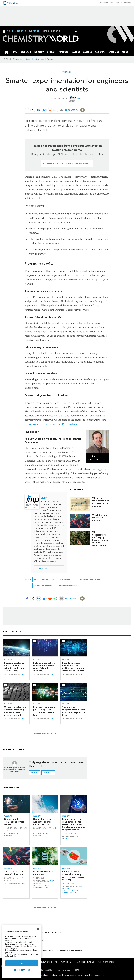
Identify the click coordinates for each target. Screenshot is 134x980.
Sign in (35, 773)
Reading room (38, 59)
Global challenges (106, 962)
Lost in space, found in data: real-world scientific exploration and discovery (15, 667)
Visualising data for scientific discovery (100, 518)
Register (21, 31)
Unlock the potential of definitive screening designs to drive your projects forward (16, 711)
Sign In (10, 31)
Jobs (28, 59)
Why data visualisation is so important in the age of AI (101, 502)
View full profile (41, 569)
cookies (104, 975)
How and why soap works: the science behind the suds (42, 822)
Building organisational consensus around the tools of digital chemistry (44, 667)
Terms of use (48, 950)
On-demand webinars (69, 586)
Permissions (76, 950)
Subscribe (34, 31)
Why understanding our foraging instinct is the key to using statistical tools (101, 539)
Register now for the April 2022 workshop (67, 163)
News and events (49, 962)
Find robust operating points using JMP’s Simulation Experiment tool (45, 711)
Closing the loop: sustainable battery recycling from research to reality (74, 876)
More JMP (75, 490)
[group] (125, 52)
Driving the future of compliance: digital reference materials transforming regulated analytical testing (74, 824)
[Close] (38, 929)
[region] (22, 951)
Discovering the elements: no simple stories (14, 822)
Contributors (51, 933)
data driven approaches (89, 580)
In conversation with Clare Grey (43, 873)
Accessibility (62, 950)
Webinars (66, 72)
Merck (66, 839)
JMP (78, 99)
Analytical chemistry (44, 580)
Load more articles (45, 733)
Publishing (104, 3)
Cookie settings (22, 970)
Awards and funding (85, 962)
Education (115, 3)
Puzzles (50, 59)
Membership (126, 3)
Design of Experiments (44, 586)
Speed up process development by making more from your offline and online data (74, 667)
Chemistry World (12, 835)
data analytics (66, 580)
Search (76, 31)
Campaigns (66, 962)
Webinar (8, 660)
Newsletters (18, 59)
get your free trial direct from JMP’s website (53, 424)
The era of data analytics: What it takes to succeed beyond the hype (74, 711)
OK (22, 963)
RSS (62, 933)
